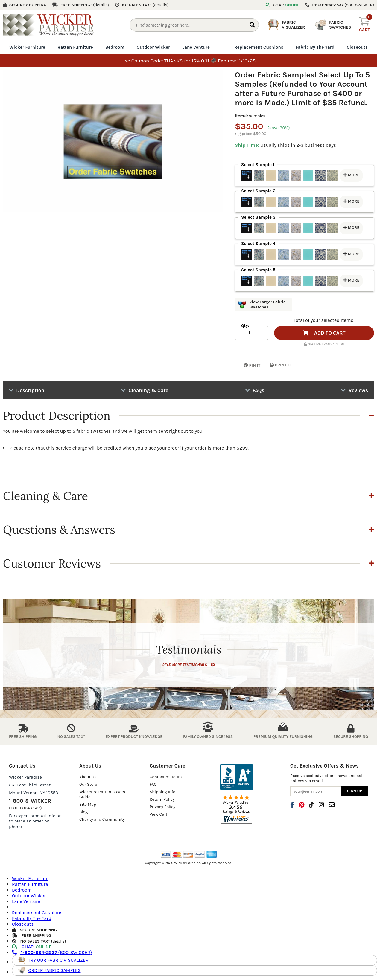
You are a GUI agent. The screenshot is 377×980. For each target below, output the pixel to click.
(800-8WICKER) (52, 952)
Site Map (88, 804)
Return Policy (162, 799)
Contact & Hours (166, 777)
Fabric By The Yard (315, 47)
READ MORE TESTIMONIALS (188, 665)
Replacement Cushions (259, 47)
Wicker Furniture (27, 47)
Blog (83, 812)
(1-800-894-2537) (25, 808)
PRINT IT (280, 365)
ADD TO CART (324, 333)
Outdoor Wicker (153, 47)
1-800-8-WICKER (30, 801)
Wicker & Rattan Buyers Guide (102, 794)
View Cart (158, 814)
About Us (88, 777)
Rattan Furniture (75, 47)
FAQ (153, 784)
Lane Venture (196, 47)
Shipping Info (162, 792)
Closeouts (357, 47)
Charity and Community (102, 819)
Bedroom (115, 47)
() (101, 5)
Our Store (88, 784)
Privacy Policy (162, 807)
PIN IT (248, 365)
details (58, 941)
